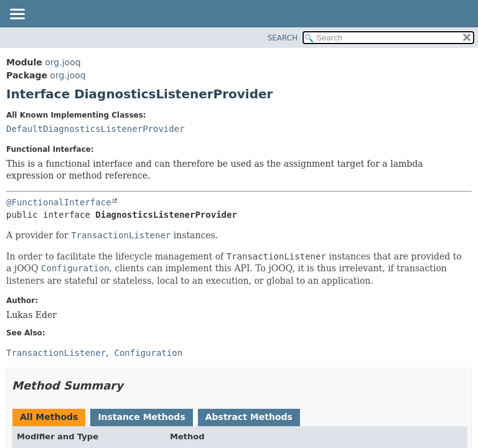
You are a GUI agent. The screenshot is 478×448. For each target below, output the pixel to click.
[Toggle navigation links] (17, 15)
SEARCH (283, 38)
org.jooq (63, 62)
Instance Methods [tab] (141, 417)
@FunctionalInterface (59, 202)
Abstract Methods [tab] (249, 417)
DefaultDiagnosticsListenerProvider (96, 129)
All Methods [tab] (49, 417)
